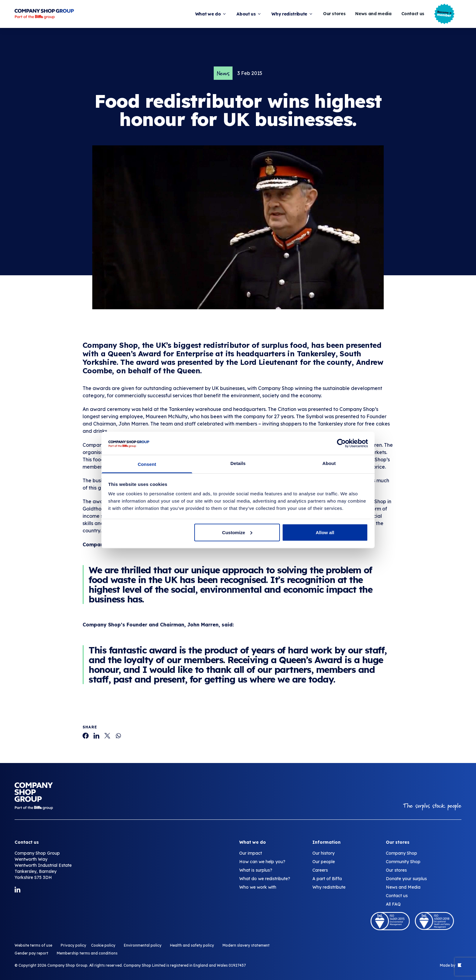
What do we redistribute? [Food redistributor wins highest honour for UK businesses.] (265, 879)
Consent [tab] (147, 464)
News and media (373, 14)
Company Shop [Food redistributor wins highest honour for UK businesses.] (401, 853)
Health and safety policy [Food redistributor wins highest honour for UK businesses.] (192, 945)
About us (249, 14)
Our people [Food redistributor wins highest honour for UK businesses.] (324, 862)
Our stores (334, 14)
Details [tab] (238, 463)
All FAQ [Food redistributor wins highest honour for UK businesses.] (393, 904)
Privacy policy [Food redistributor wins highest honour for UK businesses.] (73, 945)
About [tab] (329, 463)
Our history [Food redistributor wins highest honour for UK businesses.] (323, 853)
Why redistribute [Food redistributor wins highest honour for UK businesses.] (329, 887)
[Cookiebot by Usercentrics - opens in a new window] (341, 443)
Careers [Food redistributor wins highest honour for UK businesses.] (320, 870)
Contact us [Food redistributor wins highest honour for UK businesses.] (397, 896)
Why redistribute (292, 14)
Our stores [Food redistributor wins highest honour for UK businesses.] (396, 870)
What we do (211, 14)
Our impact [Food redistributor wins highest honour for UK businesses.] (251, 853)
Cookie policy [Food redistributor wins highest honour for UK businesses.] (103, 945)
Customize (237, 532)
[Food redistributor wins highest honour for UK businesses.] (86, 736)
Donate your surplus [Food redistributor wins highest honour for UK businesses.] (406, 879)
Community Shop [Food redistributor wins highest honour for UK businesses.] (403, 862)
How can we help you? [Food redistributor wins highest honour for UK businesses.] (262, 862)
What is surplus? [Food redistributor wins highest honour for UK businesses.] (256, 870)
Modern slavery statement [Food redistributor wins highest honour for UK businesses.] (246, 945)
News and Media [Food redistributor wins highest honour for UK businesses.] (403, 887)
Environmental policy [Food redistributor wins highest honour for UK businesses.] (143, 945)
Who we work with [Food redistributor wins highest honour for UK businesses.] (258, 887)
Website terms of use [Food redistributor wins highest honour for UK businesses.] (33, 945)
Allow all (325, 532)
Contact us (413, 14)
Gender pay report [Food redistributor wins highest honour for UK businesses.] (31, 953)
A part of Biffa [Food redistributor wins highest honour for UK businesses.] (327, 879)
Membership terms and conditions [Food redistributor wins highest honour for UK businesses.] (87, 953)
